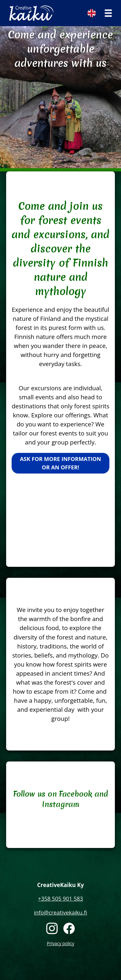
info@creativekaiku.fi (60, 912)
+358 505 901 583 (61, 898)
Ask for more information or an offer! (61, 463)
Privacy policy (60, 943)
